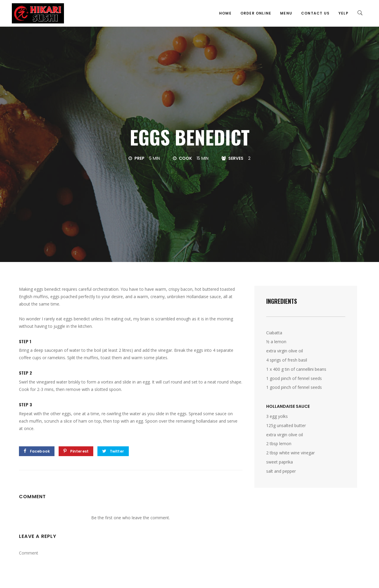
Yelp (343, 13)
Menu (286, 13)
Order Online (256, 13)
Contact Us (315, 13)
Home (225, 13)
